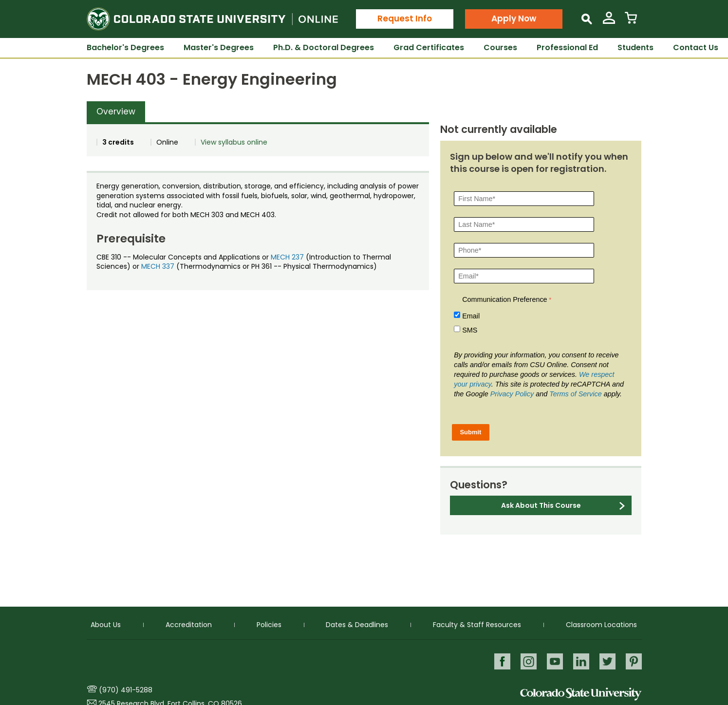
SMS (470, 330)
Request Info (405, 19)
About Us (106, 624)
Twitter (607, 661)
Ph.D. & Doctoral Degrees (324, 47)
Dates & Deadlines (357, 624)
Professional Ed (567, 47)
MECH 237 (287, 257)
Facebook (502, 661)
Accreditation (189, 624)
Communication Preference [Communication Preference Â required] (504, 299)
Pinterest (634, 661)
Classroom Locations (601, 624)
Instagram (529, 661)
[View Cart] (631, 22)
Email (471, 316)
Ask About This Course (541, 505)
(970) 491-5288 (126, 690)
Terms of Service (575, 394)
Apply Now (514, 19)
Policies (269, 624)
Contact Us (696, 47)
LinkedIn (581, 661)
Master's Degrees (219, 47)
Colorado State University (581, 694)
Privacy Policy (512, 394)
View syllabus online (234, 142)
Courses (500, 47)
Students (635, 47)
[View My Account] (609, 22)
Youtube (555, 661)
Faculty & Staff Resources (477, 624)
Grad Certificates (429, 47)
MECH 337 (158, 266)
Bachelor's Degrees (125, 47)
